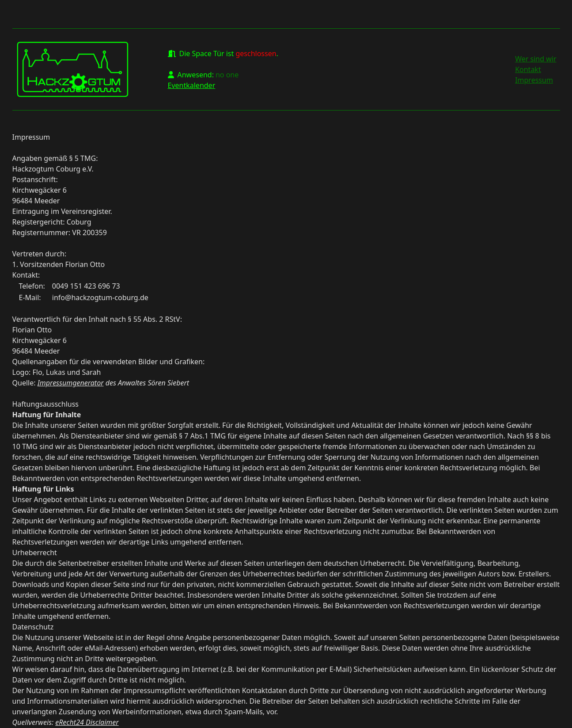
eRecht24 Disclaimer (87, 722)
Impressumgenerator (71, 383)
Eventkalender (192, 85)
